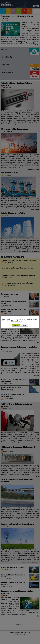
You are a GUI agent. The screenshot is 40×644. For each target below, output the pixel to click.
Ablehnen (24, 325)
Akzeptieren (16, 325)
